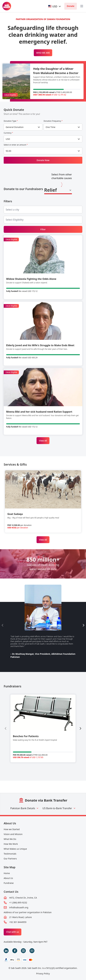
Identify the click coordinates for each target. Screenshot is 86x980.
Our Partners (10, 859)
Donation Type (11, 121)
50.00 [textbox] (8, 151)
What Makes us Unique (15, 849)
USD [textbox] (8, 139)
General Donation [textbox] (15, 127)
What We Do (10, 839)
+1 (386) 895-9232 (18, 903)
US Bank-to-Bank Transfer (59, 808)
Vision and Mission (13, 834)
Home (7, 873)
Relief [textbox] (51, 190)
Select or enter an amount (16, 145)
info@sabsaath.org (19, 907)
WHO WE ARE (43, 53)
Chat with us (13, 932)
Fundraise (9, 883)
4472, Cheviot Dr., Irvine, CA (23, 898)
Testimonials (10, 854)
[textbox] (53, 6)
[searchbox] (15, 210)
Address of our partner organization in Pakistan (28, 912)
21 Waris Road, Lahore (21, 917)
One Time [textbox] (51, 127)
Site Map (10, 867)
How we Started (12, 829)
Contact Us (11, 892)
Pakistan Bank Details (24, 808)
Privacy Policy (43, 974)
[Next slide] (84, 625)
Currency (8, 133)
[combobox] (55, 6)
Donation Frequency (53, 121)
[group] (43, 728)
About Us (10, 823)
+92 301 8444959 (18, 922)
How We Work (11, 844)
